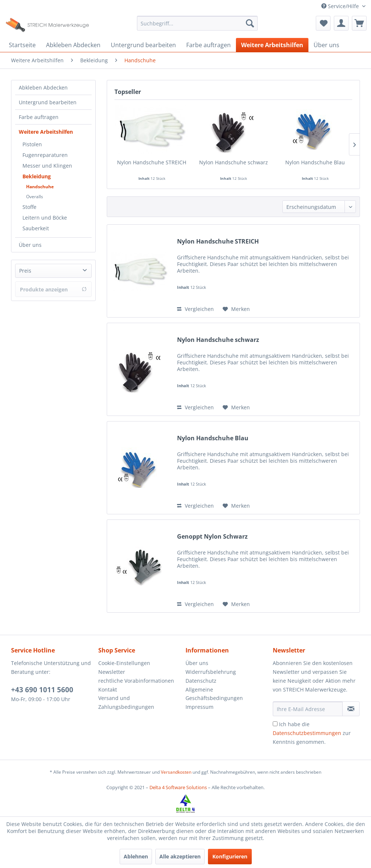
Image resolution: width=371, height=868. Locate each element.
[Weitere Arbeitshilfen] (272, 45)
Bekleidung (37, 176)
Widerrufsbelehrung (211, 672)
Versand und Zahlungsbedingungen (126, 702)
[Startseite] (22, 45)
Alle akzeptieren (180, 856)
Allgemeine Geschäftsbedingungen (214, 694)
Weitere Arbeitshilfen (46, 132)
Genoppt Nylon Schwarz (212, 537)
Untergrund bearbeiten (48, 102)
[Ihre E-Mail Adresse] (308, 709)
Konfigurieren (230, 856)
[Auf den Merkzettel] (236, 309)
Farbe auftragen (39, 117)
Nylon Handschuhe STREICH (152, 162)
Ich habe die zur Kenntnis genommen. (312, 733)
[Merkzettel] (323, 23)
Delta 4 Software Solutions (178, 787)
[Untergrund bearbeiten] (143, 45)
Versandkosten (176, 772)
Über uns (30, 245)
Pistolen (32, 144)
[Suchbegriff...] (197, 23)
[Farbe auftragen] (209, 45)
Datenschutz (201, 681)
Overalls (35, 197)
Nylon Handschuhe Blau (315, 162)
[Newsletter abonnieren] (351, 709)
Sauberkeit (36, 228)
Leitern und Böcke (45, 218)
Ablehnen (136, 856)
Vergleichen (195, 309)
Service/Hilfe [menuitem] (341, 6)
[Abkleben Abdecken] (73, 45)
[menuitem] (197, 23)
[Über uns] (326, 45)
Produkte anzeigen (53, 289)
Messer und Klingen (47, 166)
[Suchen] (250, 23)
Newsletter (112, 672)
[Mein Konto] (341, 23)
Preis (25, 271)
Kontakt (108, 689)
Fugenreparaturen (45, 155)
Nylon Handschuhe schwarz (234, 162)
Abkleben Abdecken (43, 87)
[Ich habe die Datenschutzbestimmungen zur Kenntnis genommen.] (275, 724)
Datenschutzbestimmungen (307, 733)
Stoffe (29, 207)
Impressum (199, 707)
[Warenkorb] (359, 23)
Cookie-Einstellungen (124, 663)
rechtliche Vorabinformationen (136, 681)
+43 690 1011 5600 (42, 690)
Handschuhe (40, 187)
